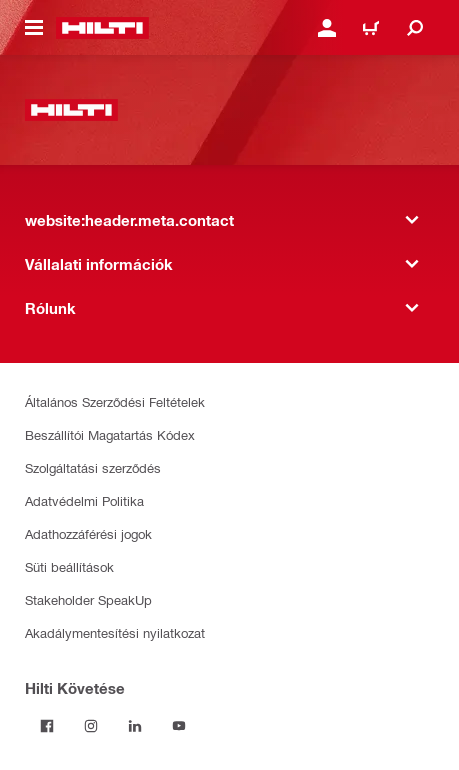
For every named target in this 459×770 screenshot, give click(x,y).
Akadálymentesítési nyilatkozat (115, 632)
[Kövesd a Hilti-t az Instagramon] (91, 726)
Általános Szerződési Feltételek (115, 401)
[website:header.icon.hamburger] (34, 28)
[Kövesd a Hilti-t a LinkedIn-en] (135, 726)
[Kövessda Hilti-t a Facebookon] (47, 726)
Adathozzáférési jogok (88, 533)
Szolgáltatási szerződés (93, 467)
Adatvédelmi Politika (84, 500)
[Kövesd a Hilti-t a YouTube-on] (179, 726)
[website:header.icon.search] (415, 28)
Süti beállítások (69, 566)
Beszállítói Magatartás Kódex (110, 434)
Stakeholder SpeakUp (88, 599)
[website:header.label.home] (102, 28)
